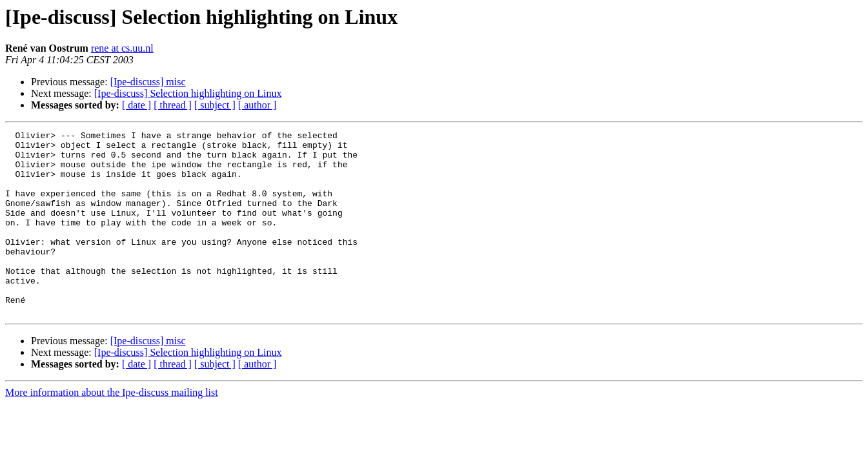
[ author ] (257, 105)
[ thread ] (173, 105)
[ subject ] (215, 105)
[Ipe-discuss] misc (148, 82)
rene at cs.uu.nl (122, 48)
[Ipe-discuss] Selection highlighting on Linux (188, 93)
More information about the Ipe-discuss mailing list (112, 429)
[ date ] (136, 105)
